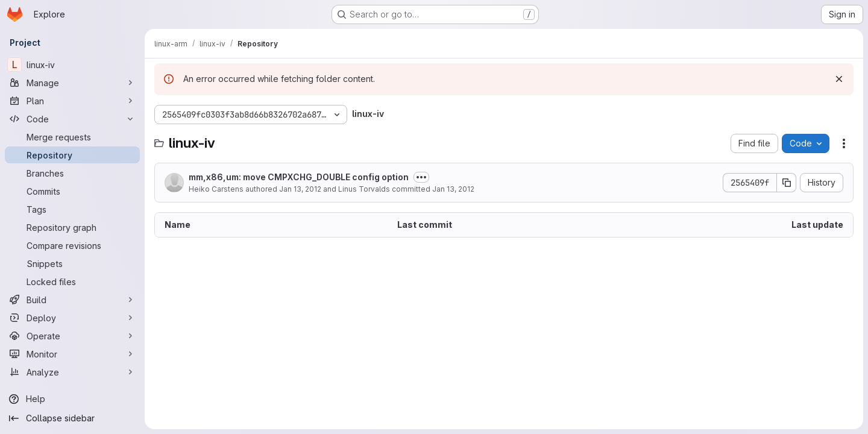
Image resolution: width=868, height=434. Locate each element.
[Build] (72, 300)
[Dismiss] (839, 79)
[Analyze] (72, 372)
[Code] (72, 119)
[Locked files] (72, 281)
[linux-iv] (72, 64)
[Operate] (72, 336)
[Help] (72, 399)
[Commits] (72, 191)
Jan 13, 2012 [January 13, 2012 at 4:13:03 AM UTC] (453, 189)
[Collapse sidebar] (72, 418)
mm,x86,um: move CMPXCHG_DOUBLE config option (299, 177)
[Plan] (72, 101)
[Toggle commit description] (421, 177)
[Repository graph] (72, 227)
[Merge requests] (72, 137)
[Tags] (72, 209)
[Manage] (72, 83)
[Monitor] (72, 354)
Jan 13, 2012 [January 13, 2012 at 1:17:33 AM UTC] (300, 189)
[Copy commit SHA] (787, 183)
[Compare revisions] (72, 245)
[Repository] (72, 155)
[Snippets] (72, 263)
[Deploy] (72, 318)
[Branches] (72, 173)
